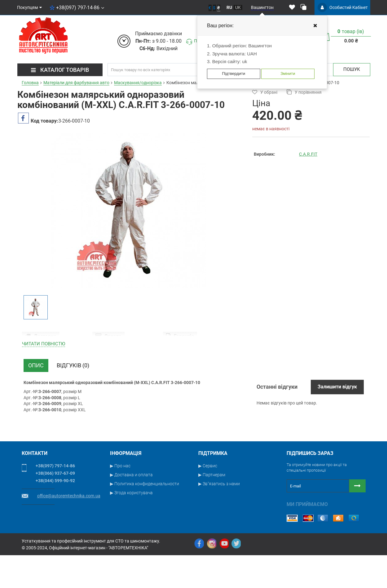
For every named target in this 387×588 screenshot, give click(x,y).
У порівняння (304, 92)
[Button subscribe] (357, 519)
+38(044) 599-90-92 (55, 513)
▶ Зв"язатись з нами (219, 517)
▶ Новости (209, 525)
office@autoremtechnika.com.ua (69, 529)
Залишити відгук (337, 419)
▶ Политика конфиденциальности (145, 517)
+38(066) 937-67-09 (55, 506)
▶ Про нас (120, 499)
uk (238, 7)
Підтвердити (234, 73)
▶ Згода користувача (131, 525)
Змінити (288, 73)
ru (229, 7)
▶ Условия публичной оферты (140, 534)
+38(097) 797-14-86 (77, 8)
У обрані (265, 92)
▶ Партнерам (212, 508)
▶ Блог (205, 534)
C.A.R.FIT (308, 154)
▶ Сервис (208, 499)
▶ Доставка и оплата (131, 508)
